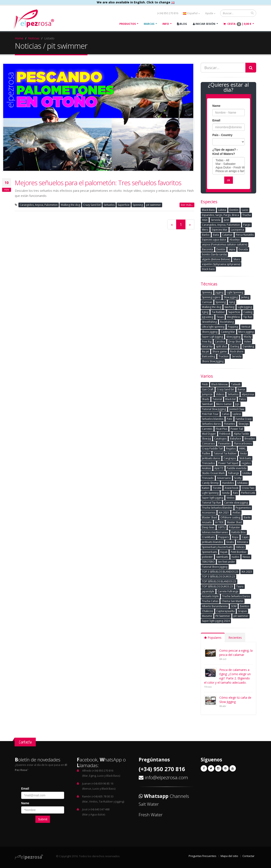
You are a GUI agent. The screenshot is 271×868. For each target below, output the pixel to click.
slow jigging (233, 337)
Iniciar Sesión (204, 24)
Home (19, 38)
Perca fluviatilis (245, 235)
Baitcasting (209, 356)
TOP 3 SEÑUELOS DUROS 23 (218, 577)
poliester (207, 557)
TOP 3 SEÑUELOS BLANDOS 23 (220, 572)
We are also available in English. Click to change (136, 2)
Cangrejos (230, 458)
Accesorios (209, 513)
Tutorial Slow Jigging (214, 409)
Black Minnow (219, 384)
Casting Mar (228, 332)
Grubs (230, 542)
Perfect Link (248, 493)
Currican (207, 302)
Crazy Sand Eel (92, 205)
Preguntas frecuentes (203, 856)
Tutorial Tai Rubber (225, 453)
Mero (205, 230)
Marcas (149, 24)
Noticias (34, 38)
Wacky (247, 337)
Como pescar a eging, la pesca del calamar (236, 653)
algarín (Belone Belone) (216, 259)
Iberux (241, 389)
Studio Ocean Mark (213, 473)
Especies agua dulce (214, 240)
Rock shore (237, 351)
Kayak (224, 552)
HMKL (242, 449)
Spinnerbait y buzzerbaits (217, 547)
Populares (213, 638)
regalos (246, 463)
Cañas (226, 414)
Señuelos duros (211, 424)
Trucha (247, 215)
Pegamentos (243, 508)
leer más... (187, 205)
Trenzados (208, 463)
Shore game (220, 351)
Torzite (217, 488)
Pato (230, 419)
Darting (235, 346)
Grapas (242, 611)
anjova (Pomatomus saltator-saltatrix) (225, 244)
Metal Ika (207, 346)
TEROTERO (208, 562)
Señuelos (109, 205)
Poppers (223, 537)
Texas (220, 317)
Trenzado (208, 478)
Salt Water (149, 804)
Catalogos (220, 439)
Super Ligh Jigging (212, 337)
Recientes (235, 638)
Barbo (206, 235)
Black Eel (230, 399)
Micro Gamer (224, 404)
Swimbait (207, 404)
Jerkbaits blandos (212, 542)
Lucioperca (237, 230)
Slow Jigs (243, 424)
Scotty (238, 478)
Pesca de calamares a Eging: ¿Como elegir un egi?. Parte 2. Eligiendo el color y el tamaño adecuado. (227, 676)
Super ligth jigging (213, 498)
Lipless (237, 414)
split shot (221, 346)
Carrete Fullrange (228, 591)
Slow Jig (206, 439)
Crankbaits (208, 537)
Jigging (219, 292)
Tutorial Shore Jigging (215, 567)
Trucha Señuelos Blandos (217, 508)
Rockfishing (227, 322)
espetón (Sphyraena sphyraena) (221, 264)
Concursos (208, 443)
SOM (234, 606)
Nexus (246, 557)
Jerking (245, 297)
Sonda (226, 493)
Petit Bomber (239, 552)
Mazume (207, 616)
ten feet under (227, 562)
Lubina (222, 210)
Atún (205, 220)
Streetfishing (209, 322)
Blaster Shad (209, 517)
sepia (232, 249)
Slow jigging (231, 297)
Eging (205, 312)
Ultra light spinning (213, 327)
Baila (216, 235)
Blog (182, 24)
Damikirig (248, 346)
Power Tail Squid (228, 463)
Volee (247, 341)
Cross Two (248, 488)
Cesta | (237, 24)
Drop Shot (235, 341)
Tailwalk (236, 384)
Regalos (231, 449)
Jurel (226, 220)
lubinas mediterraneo (215, 532)
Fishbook (225, 434)
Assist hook (232, 488)
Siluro (237, 259)
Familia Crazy (244, 419)
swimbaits (222, 557)
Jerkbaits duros (211, 458)
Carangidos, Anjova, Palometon (39, 205)
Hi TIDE (219, 522)
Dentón (221, 249)
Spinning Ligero (211, 297)
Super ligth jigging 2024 (216, 621)
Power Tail (237, 429)
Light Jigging (245, 307)
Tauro (240, 586)
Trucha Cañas (210, 601)
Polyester (234, 527)
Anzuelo (207, 522)
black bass (208, 269)
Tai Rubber (218, 312)
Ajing (232, 302)
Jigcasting (208, 317)
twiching (230, 307)
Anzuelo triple (210, 596)
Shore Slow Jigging (213, 361)
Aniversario (224, 478)
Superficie (124, 205)
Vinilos (230, 498)
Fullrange (234, 473)
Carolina (220, 341)
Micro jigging (246, 332)
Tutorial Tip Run (211, 503)
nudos (235, 557)
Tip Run (248, 317)
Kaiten (206, 488)
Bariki (247, 517)
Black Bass (208, 210)
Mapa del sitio (229, 856)
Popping (233, 327)
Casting (248, 312)
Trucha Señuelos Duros (236, 596)
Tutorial (217, 399)
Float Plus (221, 429)
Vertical (246, 327)
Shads (206, 399)
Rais (235, 493)
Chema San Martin (232, 601)
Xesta (243, 453)
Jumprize (207, 394)
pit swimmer (153, 205)
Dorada (243, 249)
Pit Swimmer (223, 616)
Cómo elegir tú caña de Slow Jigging (235, 700)
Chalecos (207, 611)
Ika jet (205, 351)
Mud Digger (209, 434)
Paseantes (224, 443)
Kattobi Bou (239, 532)
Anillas (236, 513)
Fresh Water (151, 815)
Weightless (233, 317)
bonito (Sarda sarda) (214, 254)
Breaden (250, 439)
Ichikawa (242, 483)
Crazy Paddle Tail (212, 449)
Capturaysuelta (225, 611)
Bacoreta (207, 249)
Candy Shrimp (210, 483)
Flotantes (230, 424)
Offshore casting (230, 517)
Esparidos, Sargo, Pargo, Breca (221, 215)
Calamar (227, 235)
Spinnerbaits (209, 552)
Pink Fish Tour (210, 414)
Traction (223, 356)
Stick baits (245, 458)
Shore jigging (210, 332)
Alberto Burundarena (215, 606)
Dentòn (234, 210)
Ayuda (210, 13)
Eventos (245, 606)
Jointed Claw (237, 409)
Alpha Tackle (241, 434)
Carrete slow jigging (236, 503)
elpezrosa (248, 394)
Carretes (207, 429)
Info (166, 24)
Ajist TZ (219, 468)
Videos (220, 394)
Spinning (138, 205)
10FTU (222, 527)
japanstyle (208, 591)
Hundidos (228, 483)
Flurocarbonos (243, 443)
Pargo (247, 225)
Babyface (236, 439)
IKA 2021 (224, 513)
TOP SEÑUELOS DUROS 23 (217, 586)
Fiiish (205, 384)
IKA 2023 (247, 572)
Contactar (248, 856)
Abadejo (235, 240)
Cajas (245, 537)
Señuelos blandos (213, 419)
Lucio (245, 210)
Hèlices (240, 547)
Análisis (207, 468)
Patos (242, 399)
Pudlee (206, 453)
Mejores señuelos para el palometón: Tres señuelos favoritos (98, 183)
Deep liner (208, 527)
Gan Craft (208, 389)
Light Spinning (235, 292)
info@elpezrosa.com (166, 777)
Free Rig (207, 341)
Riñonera (243, 542)
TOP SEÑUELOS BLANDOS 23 (219, 581)
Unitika (247, 473)
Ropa (235, 537)
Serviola (216, 220)
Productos (128, 24)
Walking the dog (70, 205)
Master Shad (234, 522)
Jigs (237, 404)
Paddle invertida (237, 468)
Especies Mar (220, 230)
